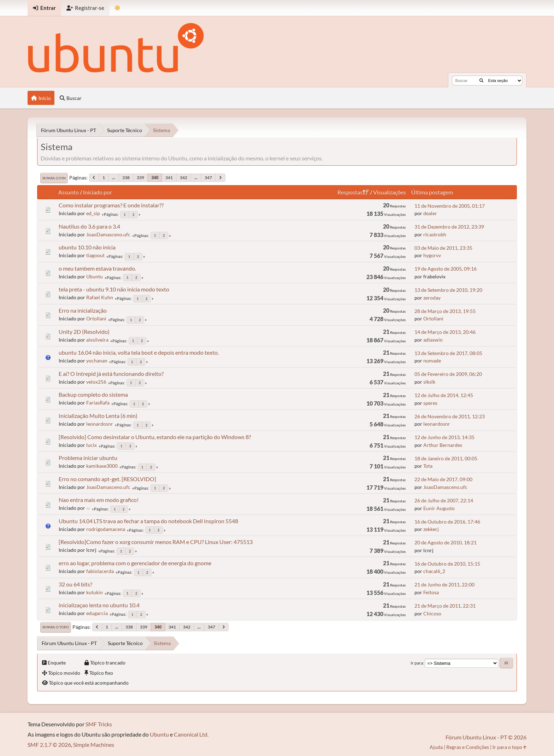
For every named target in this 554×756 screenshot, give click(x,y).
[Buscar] (481, 81)
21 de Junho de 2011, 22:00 (444, 584)
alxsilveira (97, 340)
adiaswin (433, 340)
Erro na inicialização (83, 310)
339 (140, 178)
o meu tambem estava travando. (97, 268)
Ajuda (436, 747)
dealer (430, 213)
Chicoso (432, 613)
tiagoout (95, 255)
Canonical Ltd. (191, 734)
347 (208, 178)
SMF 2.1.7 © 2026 (49, 745)
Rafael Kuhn (100, 297)
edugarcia (97, 613)
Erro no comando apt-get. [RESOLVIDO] (107, 479)
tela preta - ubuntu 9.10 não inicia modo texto (114, 289)
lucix (92, 445)
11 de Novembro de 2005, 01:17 (450, 206)
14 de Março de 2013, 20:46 (445, 332)
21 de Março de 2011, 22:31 (445, 606)
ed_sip (93, 213)
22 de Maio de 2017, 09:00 (443, 479)
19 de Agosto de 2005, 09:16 (446, 269)
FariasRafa (98, 403)
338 (126, 178)
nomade (432, 361)
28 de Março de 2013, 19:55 (445, 311)
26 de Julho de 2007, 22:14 (444, 500)
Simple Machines (94, 745)
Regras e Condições (468, 747)
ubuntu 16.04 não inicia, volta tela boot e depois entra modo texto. (139, 352)
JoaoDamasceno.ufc (108, 234)
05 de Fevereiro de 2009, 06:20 (448, 374)
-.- (88, 508)
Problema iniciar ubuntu (88, 458)
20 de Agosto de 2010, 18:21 (446, 542)
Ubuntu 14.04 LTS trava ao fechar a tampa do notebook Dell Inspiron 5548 (148, 521)
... (114, 178)
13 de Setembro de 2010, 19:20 (448, 290)
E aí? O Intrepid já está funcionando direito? (111, 374)
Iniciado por (98, 192)
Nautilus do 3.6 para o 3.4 (89, 226)
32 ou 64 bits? (75, 584)
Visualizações (390, 192)
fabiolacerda (100, 571)
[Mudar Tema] (117, 8)
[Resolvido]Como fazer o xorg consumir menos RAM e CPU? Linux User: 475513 (156, 542)
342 (184, 178)
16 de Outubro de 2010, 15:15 (447, 564)
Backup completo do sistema (93, 394)
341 (169, 178)
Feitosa (431, 592)
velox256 (96, 382)
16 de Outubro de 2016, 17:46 (447, 522)
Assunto (69, 192)
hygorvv (432, 255)
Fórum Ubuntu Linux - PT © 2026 (486, 737)
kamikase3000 (102, 466)
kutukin (95, 592)
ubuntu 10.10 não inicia (87, 247)
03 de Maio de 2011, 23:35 (443, 248)
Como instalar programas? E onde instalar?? (111, 205)
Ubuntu (95, 276)
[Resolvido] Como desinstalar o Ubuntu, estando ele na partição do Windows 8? (155, 437)
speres (430, 403)
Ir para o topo (56, 627)
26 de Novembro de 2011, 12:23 (450, 416)
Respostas (353, 192)
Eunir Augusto (439, 508)
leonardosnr (100, 424)
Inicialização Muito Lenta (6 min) (98, 416)
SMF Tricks (99, 724)
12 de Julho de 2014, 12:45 (444, 395)
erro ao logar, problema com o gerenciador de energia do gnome (135, 563)
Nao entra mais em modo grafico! (99, 500)
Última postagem (432, 192)
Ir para (417, 663)
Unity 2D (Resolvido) (84, 332)
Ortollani (96, 318)
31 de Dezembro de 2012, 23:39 (449, 227)
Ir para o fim (54, 178)
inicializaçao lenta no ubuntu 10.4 (99, 605)
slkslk (429, 382)
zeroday (432, 298)
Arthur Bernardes (443, 445)
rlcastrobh (435, 234)
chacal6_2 (434, 571)
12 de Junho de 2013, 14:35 (444, 437)
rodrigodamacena (106, 529)
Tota (428, 466)
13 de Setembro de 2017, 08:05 (448, 353)
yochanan (97, 361)
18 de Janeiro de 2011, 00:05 (446, 458)
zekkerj (431, 529)
